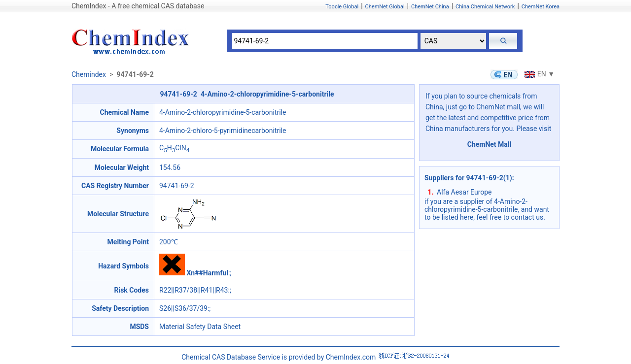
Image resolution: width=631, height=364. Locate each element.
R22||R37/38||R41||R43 (193, 290)
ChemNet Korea (541, 7)
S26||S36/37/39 (183, 308)
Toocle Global (342, 7)
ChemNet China (430, 7)
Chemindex (89, 74)
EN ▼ (538, 74)
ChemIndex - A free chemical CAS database (138, 6)
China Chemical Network (485, 7)
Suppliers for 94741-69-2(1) (468, 178)
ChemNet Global (385, 7)
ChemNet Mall (490, 144)
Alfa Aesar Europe (464, 192)
